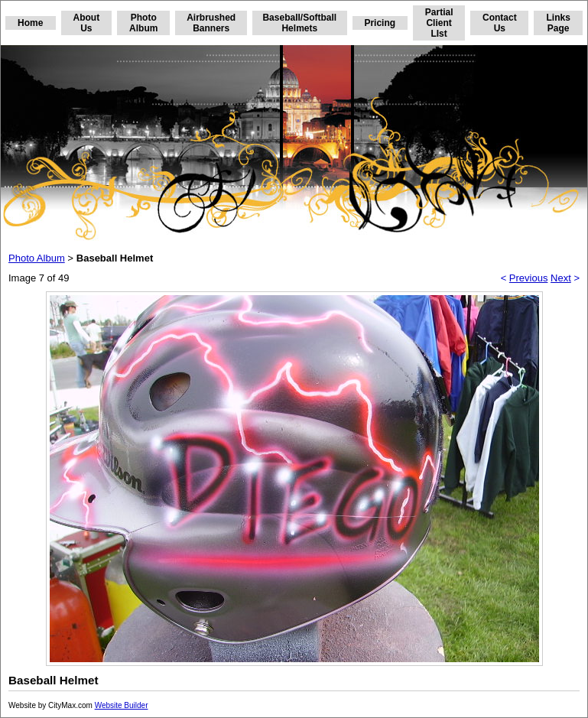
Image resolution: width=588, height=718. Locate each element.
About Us (87, 23)
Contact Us (500, 23)
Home (30, 23)
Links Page (558, 23)
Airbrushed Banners (211, 23)
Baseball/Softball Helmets (299, 23)
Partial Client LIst (439, 23)
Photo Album (143, 23)
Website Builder (122, 705)
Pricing (380, 23)
